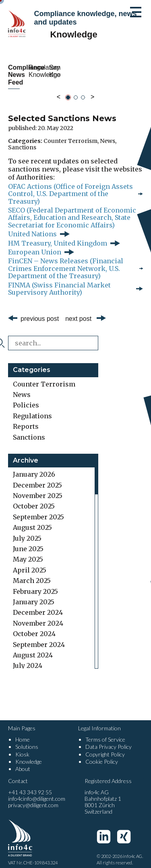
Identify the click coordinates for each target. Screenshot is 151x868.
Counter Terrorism (70, 133)
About (23, 761)
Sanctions (22, 140)
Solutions (27, 739)
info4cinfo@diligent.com (37, 791)
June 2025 (28, 541)
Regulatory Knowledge (111, 71)
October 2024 (34, 626)
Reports (26, 419)
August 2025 (32, 520)
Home (23, 732)
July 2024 (28, 658)
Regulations (32, 408)
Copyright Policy (105, 747)
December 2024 (38, 605)
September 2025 (38, 509)
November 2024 (38, 616)
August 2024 (33, 648)
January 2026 (34, 467)
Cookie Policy (102, 754)
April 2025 (30, 562)
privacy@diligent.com (33, 798)
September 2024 (39, 637)
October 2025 (34, 499)
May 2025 (28, 552)
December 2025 (37, 477)
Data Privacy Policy (109, 739)
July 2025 (27, 531)
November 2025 (38, 488)
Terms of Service (105, 732)
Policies (26, 398)
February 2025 (35, 584)
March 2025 (32, 573)
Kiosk (22, 747)
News (108, 133)
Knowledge (29, 754)
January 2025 (34, 595)
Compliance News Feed (40, 71)
